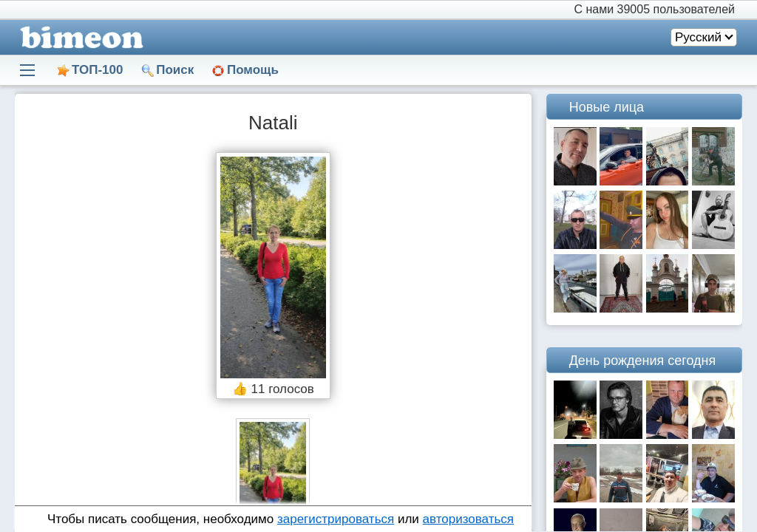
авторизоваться (468, 519)
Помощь (253, 70)
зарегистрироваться (336, 519)
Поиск (175, 70)
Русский (698, 37)
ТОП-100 (97, 70)
